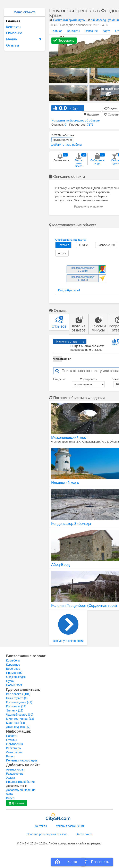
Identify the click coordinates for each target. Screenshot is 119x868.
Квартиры (16, 723)
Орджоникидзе (16, 677)
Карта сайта (84, 834)
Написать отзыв (67, 342)
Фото (9, 794)
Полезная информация (22, 760)
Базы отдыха (17, 698)
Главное (57, 31)
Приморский (14, 673)
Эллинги (15, 710)
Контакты (14, 27)
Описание (14, 33)
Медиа (25, 39)
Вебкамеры (14, 748)
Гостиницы (16, 706)
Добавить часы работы (67, 145)
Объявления (14, 744)
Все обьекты (18, 694)
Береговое (13, 669)
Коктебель (13, 660)
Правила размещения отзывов (47, 834)
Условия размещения (70, 826)
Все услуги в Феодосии (68, 628)
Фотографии (14, 752)
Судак (10, 681)
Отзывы (12, 45)
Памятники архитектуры (69, 20)
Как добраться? (69, 290)
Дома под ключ (18, 727)
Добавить (17, 803)
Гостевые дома (19, 702)
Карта (106, 31)
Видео (10, 756)
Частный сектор (20, 715)
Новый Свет (14, 685)
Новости (12, 736)
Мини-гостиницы (20, 719)
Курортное (13, 665)
